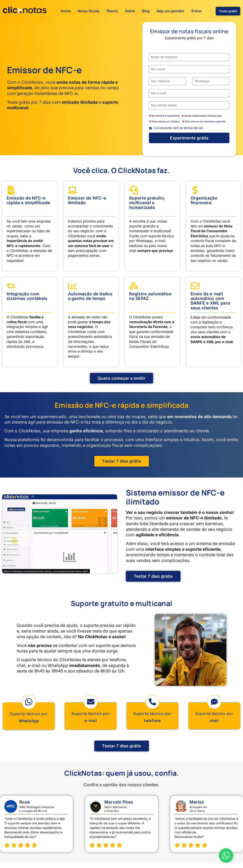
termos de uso (193, 128)
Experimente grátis (189, 138)
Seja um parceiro (171, 11)
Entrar (197, 11)
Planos (112, 11)
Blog (146, 11)
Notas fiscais (89, 11)
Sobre (130, 11)
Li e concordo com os (178, 128)
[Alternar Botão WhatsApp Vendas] (226, 855)
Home (66, 11)
